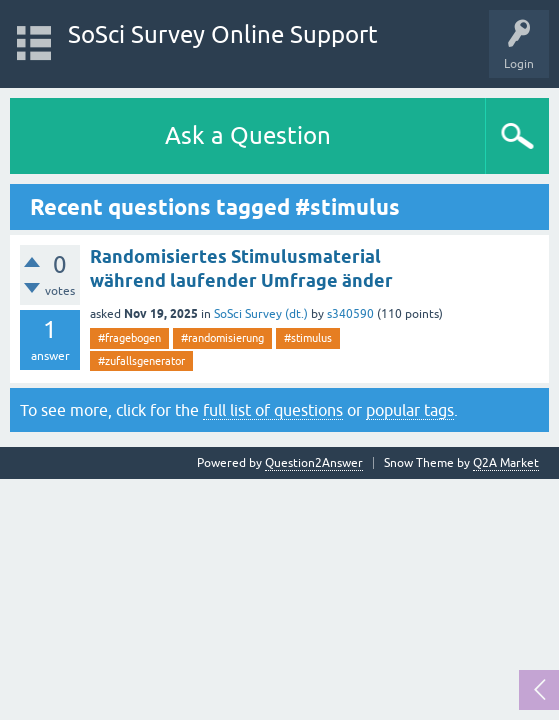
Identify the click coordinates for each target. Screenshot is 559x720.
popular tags (410, 410)
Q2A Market (506, 463)
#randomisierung (222, 338)
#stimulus (308, 338)
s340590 (350, 314)
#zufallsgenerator (141, 361)
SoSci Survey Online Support (223, 34)
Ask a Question (248, 135)
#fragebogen (129, 338)
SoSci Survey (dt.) (261, 314)
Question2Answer (314, 463)
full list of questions (273, 410)
